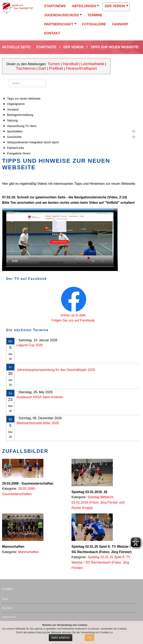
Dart (43, 68)
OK (89, 638)
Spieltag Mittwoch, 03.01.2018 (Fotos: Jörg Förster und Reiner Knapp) (98, 502)
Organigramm (16, 104)
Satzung (12, 120)
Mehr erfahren (61, 638)
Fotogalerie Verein (19, 153)
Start (5, 599)
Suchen (9, 80)
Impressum (9, 617)
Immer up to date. (73, 315)
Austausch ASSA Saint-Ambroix (40, 397)
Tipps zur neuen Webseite (24, 99)
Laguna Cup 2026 (30, 345)
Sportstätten (15, 131)
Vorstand (13, 109)
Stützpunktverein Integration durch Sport (33, 142)
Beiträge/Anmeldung (20, 115)
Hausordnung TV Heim (22, 126)
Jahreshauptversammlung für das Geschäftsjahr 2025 (56, 370)
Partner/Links (15, 148)
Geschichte (14, 137)
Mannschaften (28, 552)
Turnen (54, 64)
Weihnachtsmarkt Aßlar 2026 (38, 423)
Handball (71, 64)
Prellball (56, 68)
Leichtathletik (93, 64)
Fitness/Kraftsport (81, 68)
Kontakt (7, 608)
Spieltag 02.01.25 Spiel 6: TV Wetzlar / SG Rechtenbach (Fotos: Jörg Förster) (101, 562)
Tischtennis (26, 68)
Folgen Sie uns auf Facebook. (74, 320)
